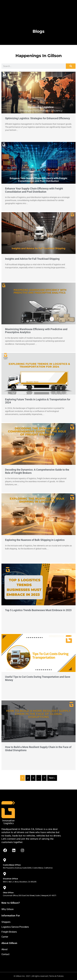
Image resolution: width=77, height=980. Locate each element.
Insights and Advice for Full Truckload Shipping (32, 259)
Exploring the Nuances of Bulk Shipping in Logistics (35, 540)
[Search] (71, 66)
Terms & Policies (56, 976)
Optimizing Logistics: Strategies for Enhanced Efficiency (37, 118)
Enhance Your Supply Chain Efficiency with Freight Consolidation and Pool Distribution (34, 190)
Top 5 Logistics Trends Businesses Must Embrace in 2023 (38, 610)
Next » (52, 778)
